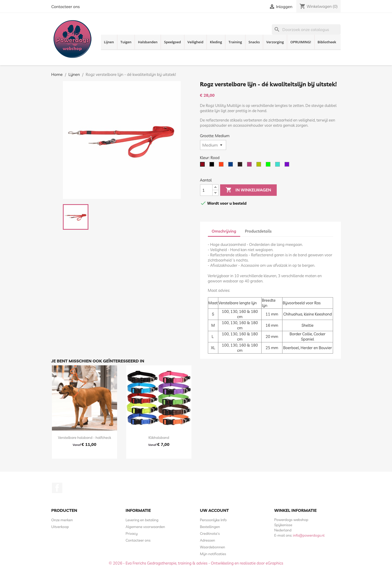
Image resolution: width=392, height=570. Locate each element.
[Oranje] (222, 166)
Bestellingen (210, 527)
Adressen (208, 540)
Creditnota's (210, 533)
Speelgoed (173, 42)
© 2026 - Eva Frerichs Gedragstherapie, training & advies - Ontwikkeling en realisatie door (187, 563)
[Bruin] (241, 166)
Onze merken (62, 520)
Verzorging (275, 42)
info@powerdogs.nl (309, 535)
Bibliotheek (327, 42)
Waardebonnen (213, 547)
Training (235, 42)
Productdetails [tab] (258, 231)
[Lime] (269, 166)
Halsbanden (148, 42)
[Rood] (203, 166)
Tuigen (126, 42)
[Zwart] (213, 166)
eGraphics (275, 563)
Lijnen (109, 42)
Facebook (57, 488)
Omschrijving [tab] (224, 231)
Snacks (254, 42)
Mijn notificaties (213, 554)
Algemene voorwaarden (145, 527)
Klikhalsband (159, 438)
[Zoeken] (306, 29)
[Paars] (288, 166)
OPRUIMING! (301, 42)
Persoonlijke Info (213, 520)
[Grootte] (213, 145)
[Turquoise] (279, 166)
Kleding (216, 42)
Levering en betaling (142, 520)
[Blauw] (232, 166)
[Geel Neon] (260, 166)
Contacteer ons (66, 7)
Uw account (215, 510)
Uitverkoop (60, 527)
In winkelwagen (248, 190)
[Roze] (250, 166)
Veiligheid (195, 42)
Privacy (132, 533)
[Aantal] (206, 190)
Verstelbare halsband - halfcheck (85, 438)
